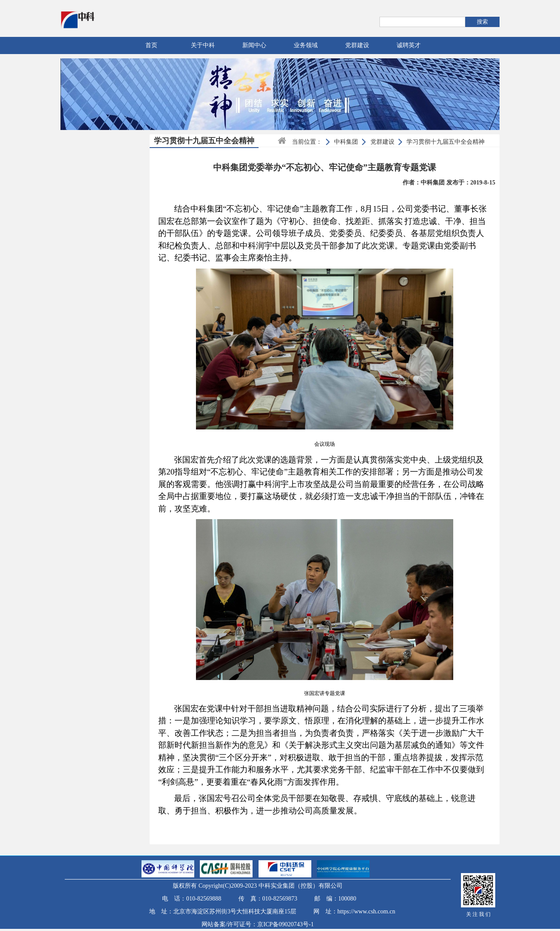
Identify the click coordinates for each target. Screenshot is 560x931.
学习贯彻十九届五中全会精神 (446, 142)
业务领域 (306, 45)
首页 (151, 45)
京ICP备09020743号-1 (285, 924)
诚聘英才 (409, 45)
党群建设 (357, 45)
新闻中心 (254, 45)
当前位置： (307, 142)
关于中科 (203, 45)
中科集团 (346, 142)
